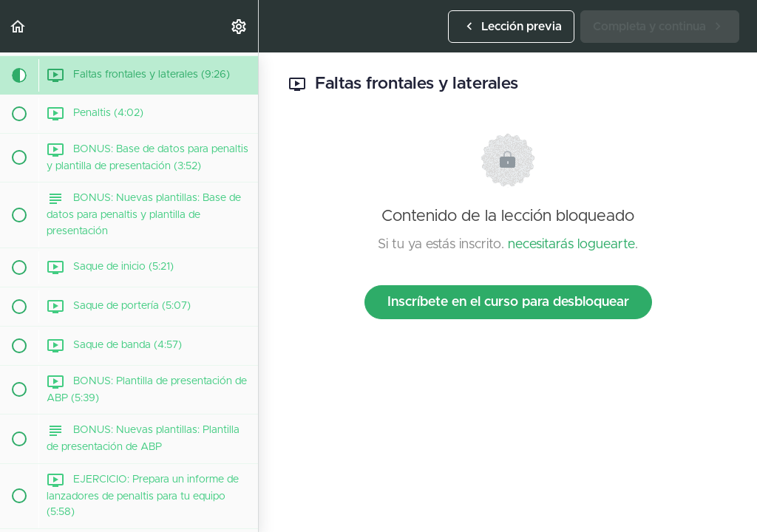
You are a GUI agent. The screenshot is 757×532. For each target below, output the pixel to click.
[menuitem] (240, 26)
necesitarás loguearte (571, 245)
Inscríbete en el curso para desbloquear (508, 302)
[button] (18, 26)
